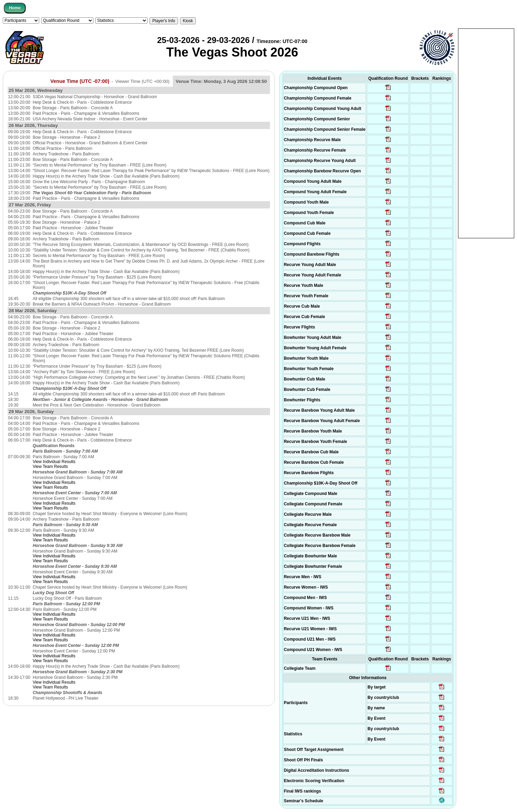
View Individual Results (54, 462)
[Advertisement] (486, 133)
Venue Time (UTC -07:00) (80, 81)
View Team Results (50, 467)
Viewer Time (142, 81)
